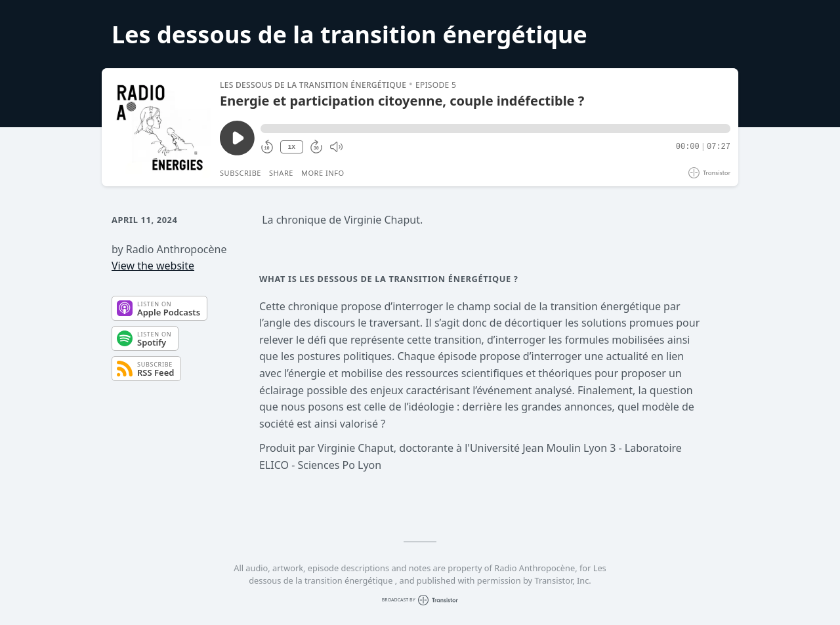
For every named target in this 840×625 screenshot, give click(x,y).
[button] (495, 129)
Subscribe (241, 173)
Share (281, 173)
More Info (323, 173)
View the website (153, 266)
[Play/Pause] (160, 127)
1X (291, 147)
